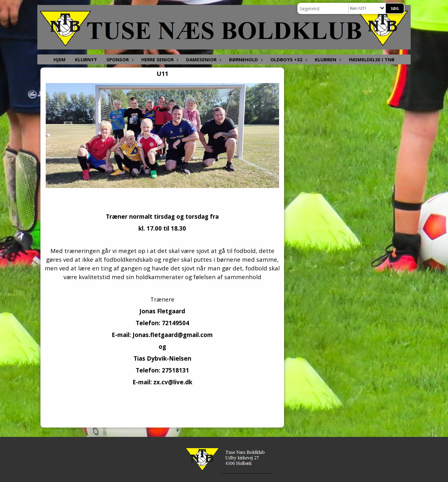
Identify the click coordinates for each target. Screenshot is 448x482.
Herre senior (159, 59)
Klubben (327, 59)
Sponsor (119, 59)
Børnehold (245, 59)
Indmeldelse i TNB (372, 59)
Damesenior (203, 59)
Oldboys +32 (288, 59)
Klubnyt (86, 59)
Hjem (60, 59)
